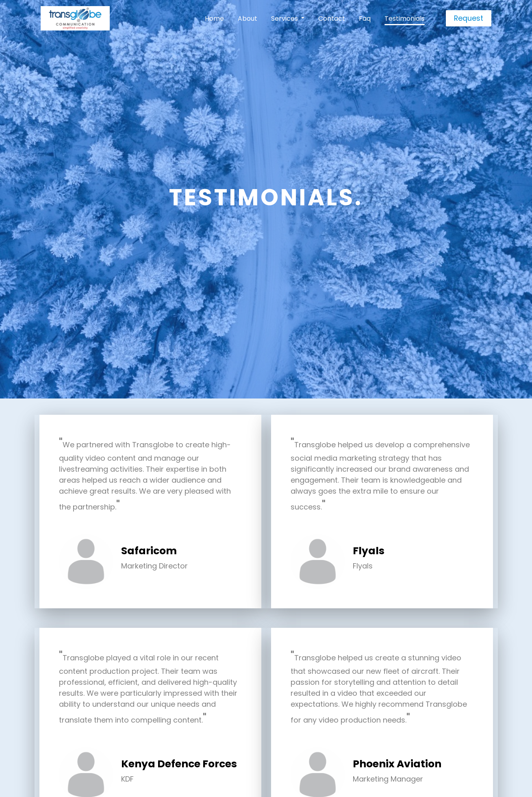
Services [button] (285, 19)
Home (214, 19)
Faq (365, 19)
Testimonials (405, 19)
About (248, 19)
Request (469, 18)
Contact (332, 19)
